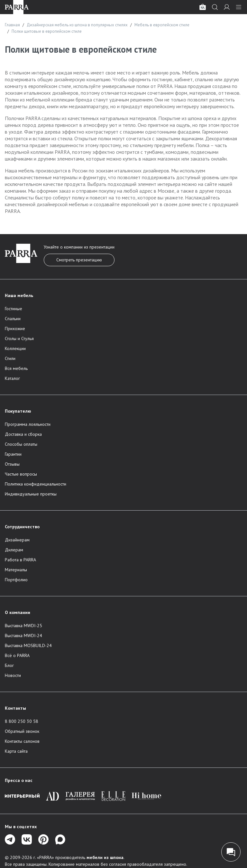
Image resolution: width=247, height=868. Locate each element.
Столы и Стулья (19, 338)
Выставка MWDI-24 (23, 636)
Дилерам (14, 550)
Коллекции (15, 348)
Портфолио (16, 580)
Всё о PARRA (17, 655)
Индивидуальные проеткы (31, 494)
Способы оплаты (21, 444)
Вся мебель (16, 368)
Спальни (13, 319)
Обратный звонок (22, 731)
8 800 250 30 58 (22, 721)
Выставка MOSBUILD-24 (28, 645)
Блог (9, 665)
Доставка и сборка (23, 434)
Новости (13, 675)
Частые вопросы (21, 474)
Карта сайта (16, 751)
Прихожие (15, 329)
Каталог (12, 378)
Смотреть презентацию (79, 260)
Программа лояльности (28, 424)
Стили (10, 358)
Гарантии (13, 454)
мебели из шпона (105, 857)
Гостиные (14, 309)
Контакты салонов (22, 741)
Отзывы (12, 464)
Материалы (16, 570)
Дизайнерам (17, 540)
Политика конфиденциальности (36, 484)
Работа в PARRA (20, 560)
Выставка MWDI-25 (23, 626)
